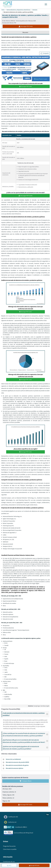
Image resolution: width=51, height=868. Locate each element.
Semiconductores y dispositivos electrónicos (18, 10)
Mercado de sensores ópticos (15, 768)
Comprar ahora (25, 781)
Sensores (35, 10)
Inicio (3, 10)
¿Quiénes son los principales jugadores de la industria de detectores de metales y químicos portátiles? (26, 748)
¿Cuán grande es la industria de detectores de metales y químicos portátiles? (26, 714)
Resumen (25, 32)
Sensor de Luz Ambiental (13, 759)
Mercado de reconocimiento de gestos (17, 765)
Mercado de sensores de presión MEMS (17, 762)
